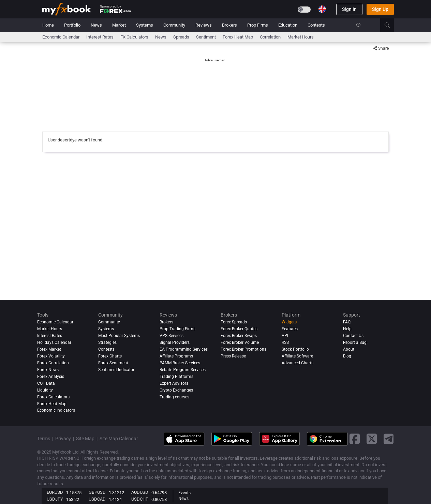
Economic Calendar (61, 37)
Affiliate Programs (176, 356)
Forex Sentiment (113, 363)
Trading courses (174, 397)
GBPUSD (97, 492)
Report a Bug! (355, 342)
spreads (181, 37)
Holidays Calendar (54, 342)
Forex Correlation (53, 363)
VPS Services (172, 336)
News (96, 25)
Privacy (63, 439)
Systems (145, 25)
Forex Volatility (51, 356)
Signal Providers (175, 342)
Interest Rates (100, 37)
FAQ (347, 322)
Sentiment (206, 37)
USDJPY (55, 499)
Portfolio (72, 25)
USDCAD (97, 499)
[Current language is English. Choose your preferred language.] (322, 9)
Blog (347, 356)
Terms (44, 439)
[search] (391, 25)
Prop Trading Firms (177, 329)
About (349, 349)
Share (381, 48)
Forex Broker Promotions (243, 349)
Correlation (270, 37)
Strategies (107, 342)
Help (347, 329)
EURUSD (55, 492)
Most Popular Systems (119, 336)
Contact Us (353, 336)
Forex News (48, 370)
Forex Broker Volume (240, 342)
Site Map (85, 439)
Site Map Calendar (119, 439)
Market (119, 25)
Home (48, 25)
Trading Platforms (176, 377)
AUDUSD (140, 492)
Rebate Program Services (183, 370)
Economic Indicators (56, 410)
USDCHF (140, 499)
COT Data (46, 383)
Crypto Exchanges (176, 390)
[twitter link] (372, 439)
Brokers (229, 25)
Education (288, 25)
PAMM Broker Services (180, 363)
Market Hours (301, 37)
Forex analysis (51, 377)
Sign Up (380, 9)
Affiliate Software (297, 356)
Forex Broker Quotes (239, 329)
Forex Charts (110, 356)
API (285, 336)
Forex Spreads (234, 322)
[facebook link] (355, 439)
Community (174, 25)
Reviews (204, 25)
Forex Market (49, 349)
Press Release (233, 356)
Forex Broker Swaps (239, 336)
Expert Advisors (174, 383)
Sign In (349, 9)
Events (184, 493)
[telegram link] (389, 439)
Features (290, 329)
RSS (285, 342)
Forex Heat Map (238, 37)
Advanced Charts (298, 363)
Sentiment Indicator (116, 370)
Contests (316, 25)
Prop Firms (258, 25)
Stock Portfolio (295, 349)
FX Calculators (134, 37)
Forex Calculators (53, 397)
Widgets (289, 322)
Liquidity (45, 390)
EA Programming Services (184, 349)
